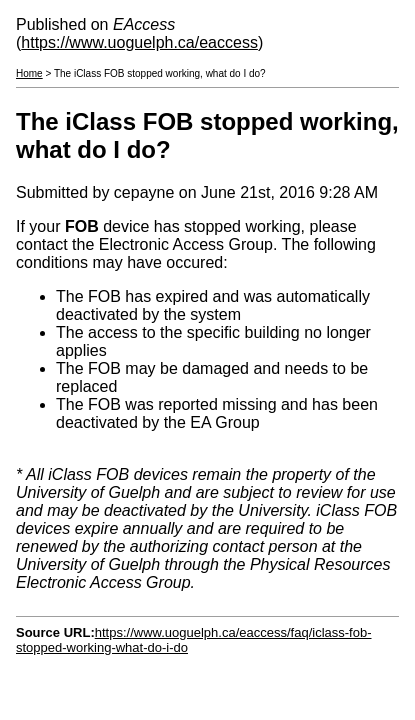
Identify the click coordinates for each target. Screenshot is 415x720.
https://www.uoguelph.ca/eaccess (139, 42)
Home (29, 73)
